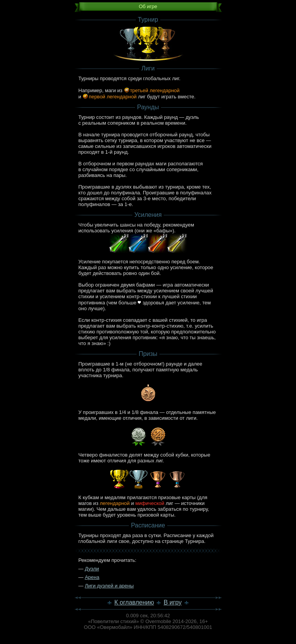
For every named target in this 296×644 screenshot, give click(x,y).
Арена (92, 577)
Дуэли (92, 569)
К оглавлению (134, 602)
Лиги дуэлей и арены (109, 586)
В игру (173, 602)
